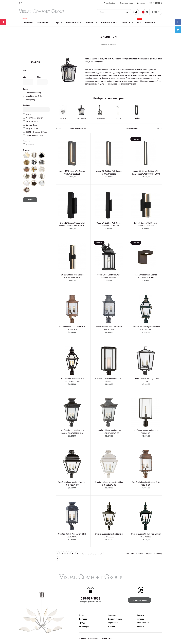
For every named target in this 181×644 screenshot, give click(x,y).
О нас (82, 615)
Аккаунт (141, 615)
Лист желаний (143, 623)
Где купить (141, 3)
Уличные (113, 44)
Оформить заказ (126, 3)
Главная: (104, 44)
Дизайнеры (84, 626)
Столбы (118, 118)
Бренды (83, 623)
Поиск (30, 200)
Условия (112, 626)
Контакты (112, 615)
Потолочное (100, 118)
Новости (141, 626)
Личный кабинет (110, 3)
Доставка (83, 619)
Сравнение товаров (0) (77, 129)
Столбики (137, 118)
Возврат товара (115, 619)
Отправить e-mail (140, 600)
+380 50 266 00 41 (155, 3)
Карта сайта (113, 623)
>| (58, 559)
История (141, 619)
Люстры (63, 118)
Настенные (81, 118)
